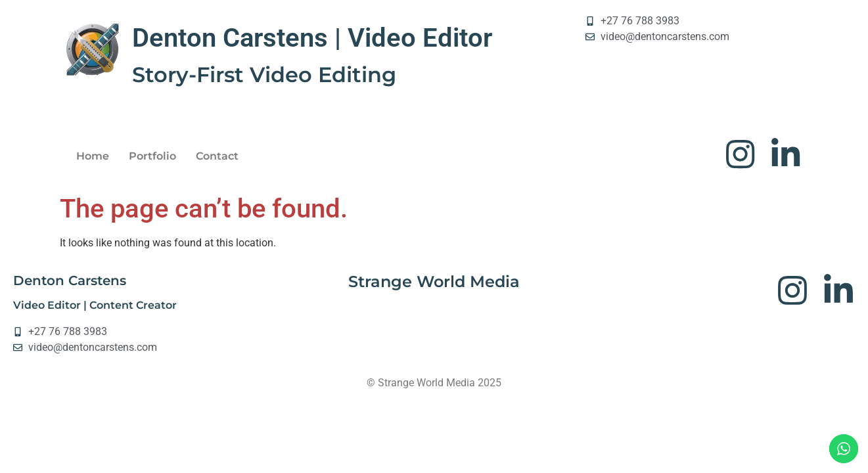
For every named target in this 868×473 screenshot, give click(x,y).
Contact (217, 157)
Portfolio (152, 157)
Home (93, 157)
